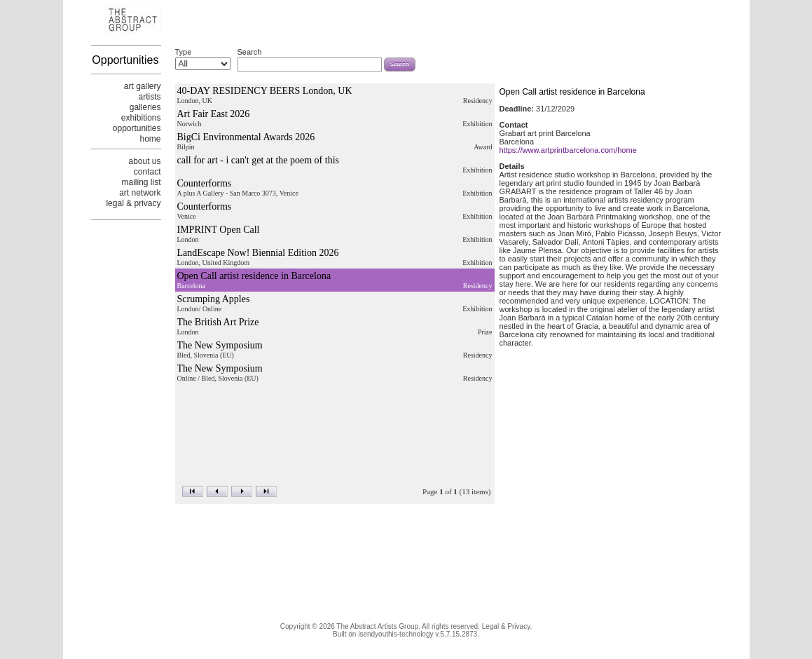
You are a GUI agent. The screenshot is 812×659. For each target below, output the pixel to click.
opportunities (137, 128)
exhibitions (141, 118)
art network (140, 193)
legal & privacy (133, 203)
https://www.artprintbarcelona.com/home (568, 152)
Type (184, 52)
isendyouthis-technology (395, 634)
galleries (145, 107)
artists (149, 97)
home (150, 139)
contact (147, 172)
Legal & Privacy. (507, 626)
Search (250, 52)
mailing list (141, 182)
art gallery (143, 86)
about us (144, 161)
